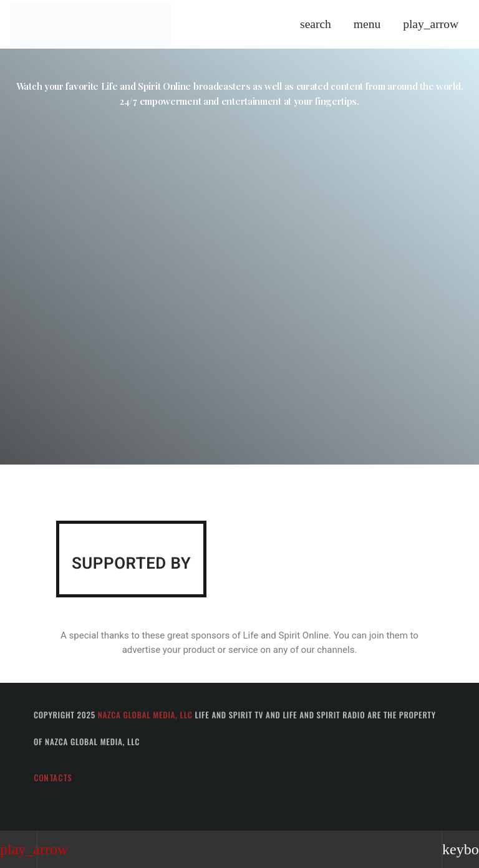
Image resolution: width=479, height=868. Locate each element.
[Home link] (90, 24)
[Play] (431, 24)
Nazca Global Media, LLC (145, 715)
